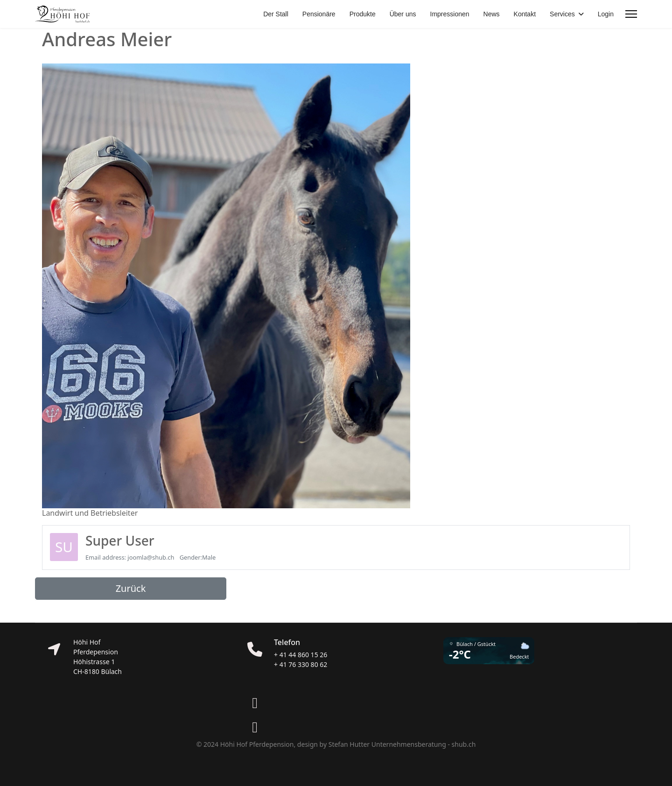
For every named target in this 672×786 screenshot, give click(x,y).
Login (606, 14)
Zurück (131, 588)
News (492, 14)
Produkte (363, 14)
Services (562, 14)
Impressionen (450, 14)
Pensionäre (319, 14)
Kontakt (525, 14)
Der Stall (276, 14)
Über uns (403, 14)
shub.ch (464, 744)
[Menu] (631, 14)
